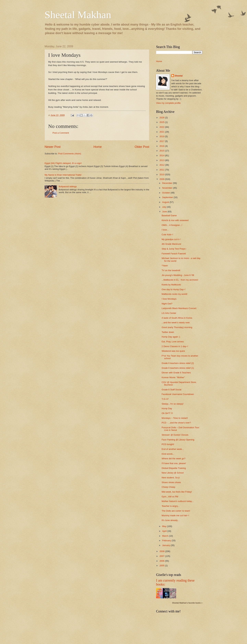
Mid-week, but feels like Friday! (177, 492)
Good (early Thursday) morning (177, 327)
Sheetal (179, 76)
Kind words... (168, 454)
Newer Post (53, 147)
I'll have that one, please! (174, 463)
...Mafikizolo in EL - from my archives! (180, 280)
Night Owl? (167, 304)
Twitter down (168, 332)
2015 (162, 151)
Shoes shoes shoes (171, 482)
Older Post (142, 147)
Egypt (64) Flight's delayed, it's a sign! (63, 163)
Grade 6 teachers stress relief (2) (178, 363)
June (165, 212)
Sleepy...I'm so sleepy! (172, 404)
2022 (162, 127)
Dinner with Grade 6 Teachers (176, 373)
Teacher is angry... (170, 506)
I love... (165, 230)
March (165, 536)
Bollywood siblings (68, 187)
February (167, 540)
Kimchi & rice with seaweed (175, 220)
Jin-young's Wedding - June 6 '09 (178, 275)
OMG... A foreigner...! (172, 225)
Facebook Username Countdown (178, 394)
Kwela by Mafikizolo (171, 285)
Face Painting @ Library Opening (178, 440)
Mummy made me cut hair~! (175, 515)
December (167, 183)
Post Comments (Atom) (70, 154)
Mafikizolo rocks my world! (174, 294)
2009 (162, 179)
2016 (162, 146)
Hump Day (167, 408)
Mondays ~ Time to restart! (175, 418)
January (166, 545)
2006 (162, 561)
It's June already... (170, 520)
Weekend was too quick (173, 351)
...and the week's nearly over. (176, 323)
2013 (162, 160)
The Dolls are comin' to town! (176, 511)
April (165, 531)
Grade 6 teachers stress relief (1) (178, 368)
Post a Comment (61, 133)
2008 (162, 551)
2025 (162, 122)
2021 (162, 132)
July (164, 207)
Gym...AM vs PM (170, 497)
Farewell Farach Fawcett (174, 254)
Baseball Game (169, 215)
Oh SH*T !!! (167, 413)
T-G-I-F (165, 399)
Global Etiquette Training (174, 468)
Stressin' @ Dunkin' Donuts (175, 435)
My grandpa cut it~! (171, 239)
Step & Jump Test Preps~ (174, 249)
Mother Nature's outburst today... (178, 501)
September (168, 197)
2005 (162, 566)
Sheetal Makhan (78, 15)
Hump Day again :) (171, 337)
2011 (162, 170)
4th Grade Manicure (171, 244)
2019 (162, 136)
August (166, 202)
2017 (162, 141)
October (166, 193)
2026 (162, 118)
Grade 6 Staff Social (171, 390)
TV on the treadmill (171, 270)
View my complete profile (168, 103)
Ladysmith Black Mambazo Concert (179, 308)
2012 (162, 165)
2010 (162, 175)
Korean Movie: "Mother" (173, 377)
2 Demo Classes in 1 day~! (175, 346)
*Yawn (165, 266)
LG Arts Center (169, 313)
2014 (162, 155)
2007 (162, 556)
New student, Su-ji (170, 478)
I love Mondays (169, 299)
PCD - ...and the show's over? (176, 423)
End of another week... (173, 449)
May (164, 526)
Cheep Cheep (168, 487)
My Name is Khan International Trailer (63, 175)
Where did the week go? (174, 459)
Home (98, 147)
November (167, 188)
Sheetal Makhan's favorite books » (187, 603)
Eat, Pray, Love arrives (173, 342)
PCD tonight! (168, 444)
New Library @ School (173, 473)
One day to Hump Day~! (173, 289)
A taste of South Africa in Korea (177, 318)
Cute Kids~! (167, 235)
